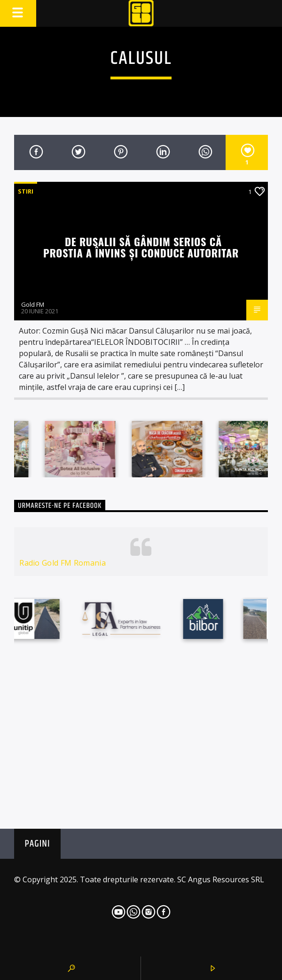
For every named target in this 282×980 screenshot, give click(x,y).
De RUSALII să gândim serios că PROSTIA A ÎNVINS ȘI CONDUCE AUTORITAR (141, 247)
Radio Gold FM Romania (63, 563)
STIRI (26, 191)
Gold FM (33, 304)
